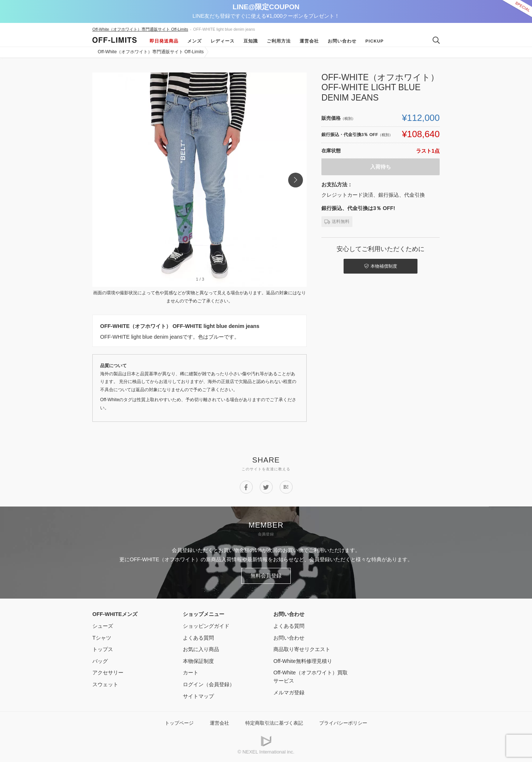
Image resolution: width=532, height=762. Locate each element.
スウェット (105, 684)
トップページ (179, 723)
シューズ (103, 626)
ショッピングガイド (206, 626)
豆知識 (251, 41)
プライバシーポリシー (343, 723)
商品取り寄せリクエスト (302, 649)
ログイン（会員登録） (209, 684)
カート (191, 673)
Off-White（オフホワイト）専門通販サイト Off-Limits (140, 29)
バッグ (100, 661)
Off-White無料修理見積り (303, 661)
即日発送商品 (164, 41)
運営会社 (309, 41)
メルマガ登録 (289, 692)
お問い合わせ (342, 41)
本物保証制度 (198, 661)
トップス (103, 649)
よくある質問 (198, 638)
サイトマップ (198, 696)
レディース (223, 41)
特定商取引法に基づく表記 (274, 723)
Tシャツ (102, 638)
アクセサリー (108, 673)
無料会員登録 (266, 576)
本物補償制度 (381, 266)
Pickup (375, 41)
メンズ (195, 41)
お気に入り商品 (201, 649)
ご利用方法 (279, 41)
